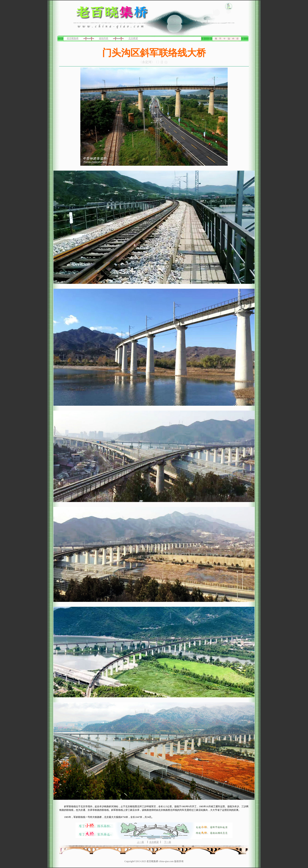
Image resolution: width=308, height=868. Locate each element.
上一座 (140, 842)
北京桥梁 (133, 38)
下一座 (168, 842)
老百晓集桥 (73, 38)
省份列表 (104, 38)
